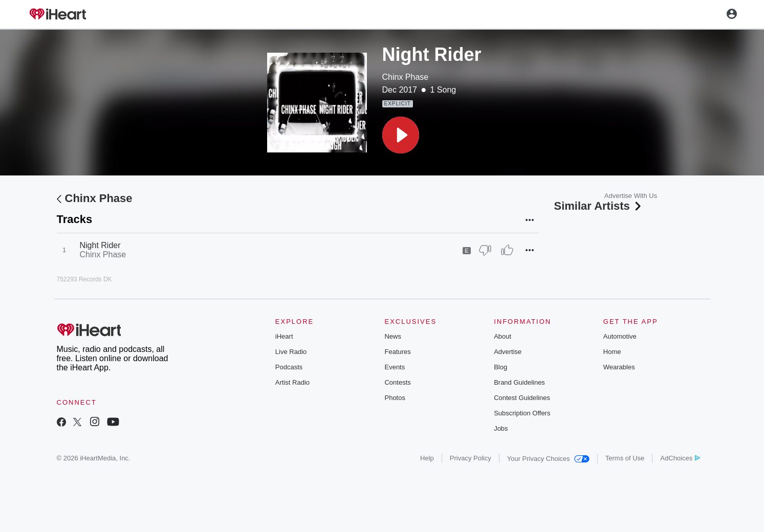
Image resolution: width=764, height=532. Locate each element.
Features (397, 352)
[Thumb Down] (485, 250)
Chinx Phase (406, 77)
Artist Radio (292, 382)
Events (395, 367)
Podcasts (289, 367)
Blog (500, 367)
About (503, 336)
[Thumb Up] (507, 250)
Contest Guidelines (522, 398)
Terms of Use (625, 458)
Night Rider (100, 245)
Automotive (620, 336)
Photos (395, 398)
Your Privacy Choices (548, 459)
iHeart (284, 336)
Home (612, 352)
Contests (397, 382)
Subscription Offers (522, 413)
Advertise (508, 352)
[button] (401, 135)
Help (427, 458)
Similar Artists (599, 206)
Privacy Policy (471, 458)
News (393, 336)
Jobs (501, 428)
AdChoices (680, 458)
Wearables (619, 367)
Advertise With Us (631, 196)
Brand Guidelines (519, 382)
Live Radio (291, 352)
